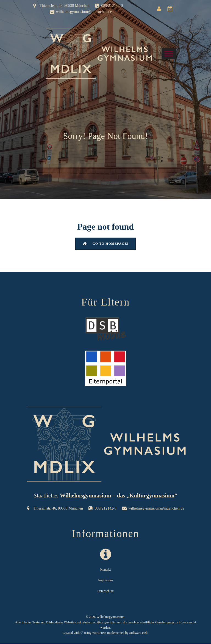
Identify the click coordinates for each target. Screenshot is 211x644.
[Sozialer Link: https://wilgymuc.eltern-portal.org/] (160, 9)
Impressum (105, 580)
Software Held (139, 633)
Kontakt (106, 570)
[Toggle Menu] (169, 53)
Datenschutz (105, 591)
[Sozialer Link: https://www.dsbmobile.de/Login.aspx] (171, 9)
